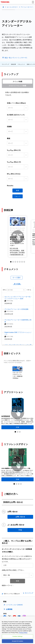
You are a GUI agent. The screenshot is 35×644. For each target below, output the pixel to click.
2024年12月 (9, 314)
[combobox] (17, 108)
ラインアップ (6, 64)
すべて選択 (17, 278)
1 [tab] (11, 262)
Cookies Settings (18, 636)
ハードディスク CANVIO (14, 605)
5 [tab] (20, 262)
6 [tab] (22, 262)
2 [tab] (13, 262)
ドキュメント (21, 64)
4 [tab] (18, 262)
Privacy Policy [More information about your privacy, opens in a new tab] (23, 633)
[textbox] (16, 108)
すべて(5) (17, 284)
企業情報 (9, 609)
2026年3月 (8, 303)
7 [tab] (24, 262)
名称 (4, 290)
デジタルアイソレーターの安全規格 (16, 309)
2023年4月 (8, 327)
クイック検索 (18, 82)
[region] (17, 630)
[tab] (17, 82)
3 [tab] (15, 262)
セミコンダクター (12, 7)
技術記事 (13, 64)
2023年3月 (8, 339)
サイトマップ (29, 593)
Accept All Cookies (18, 641)
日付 (28, 290)
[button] (33, 2)
